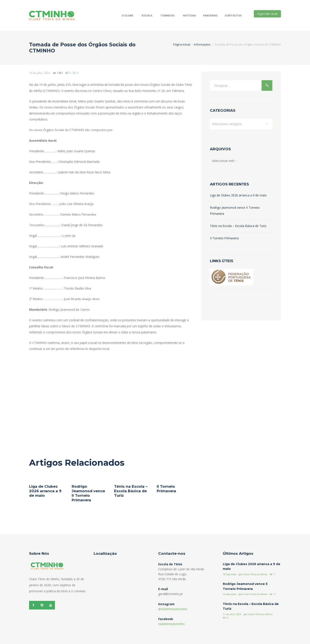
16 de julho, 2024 (40, 73)
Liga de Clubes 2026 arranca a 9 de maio (45, 491)
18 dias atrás (229, 574)
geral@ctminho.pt (170, 594)
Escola (147, 16)
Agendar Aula (267, 14)
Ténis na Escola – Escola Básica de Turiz (131, 491)
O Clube (127, 16)
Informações (202, 44)
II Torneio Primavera (166, 489)
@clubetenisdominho (173, 609)
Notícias (189, 16)
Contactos (233, 16)
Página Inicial (182, 44)
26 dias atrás (229, 594)
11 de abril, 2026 (232, 614)
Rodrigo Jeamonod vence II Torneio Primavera (88, 493)
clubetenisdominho (171, 624)
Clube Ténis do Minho (255, 574)
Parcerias (210, 16)
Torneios (167, 16)
